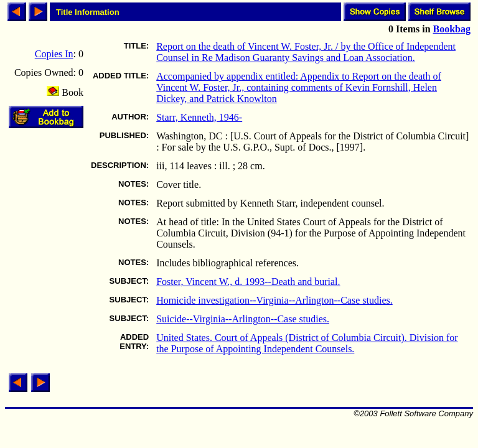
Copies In (54, 54)
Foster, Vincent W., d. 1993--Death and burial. (248, 282)
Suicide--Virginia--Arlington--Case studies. (243, 319)
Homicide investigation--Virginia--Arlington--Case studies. (274, 300)
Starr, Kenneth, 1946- (199, 117)
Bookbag (452, 29)
